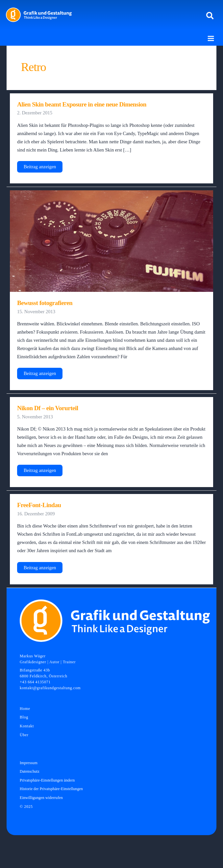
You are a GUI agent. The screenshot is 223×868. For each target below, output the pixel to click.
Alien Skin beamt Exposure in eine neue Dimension (82, 104)
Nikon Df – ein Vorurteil (48, 408)
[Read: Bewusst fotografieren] (111, 241)
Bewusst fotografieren (45, 303)
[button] (210, 16)
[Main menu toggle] (211, 38)
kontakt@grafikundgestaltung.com (50, 688)
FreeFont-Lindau (39, 505)
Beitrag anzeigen (40, 168)
